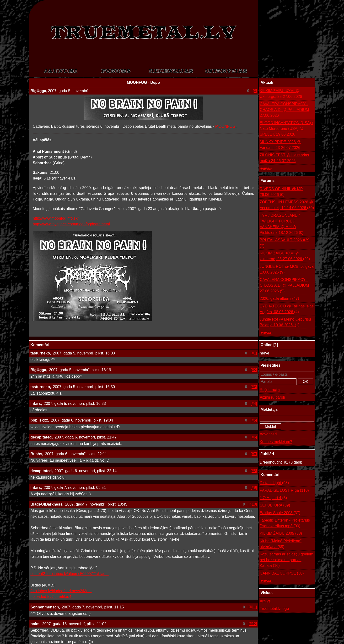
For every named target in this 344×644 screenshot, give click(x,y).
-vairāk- (266, 168)
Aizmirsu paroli (272, 397)
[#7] (254, 454)
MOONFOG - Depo (143, 82)
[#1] (254, 353)
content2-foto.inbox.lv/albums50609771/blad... (69, 574)
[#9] (254, 488)
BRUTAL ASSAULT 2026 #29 (285, 243)
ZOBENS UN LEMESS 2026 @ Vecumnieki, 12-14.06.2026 (287, 205)
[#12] (253, 624)
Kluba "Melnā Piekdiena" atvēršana (281, 544)
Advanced (268, 434)
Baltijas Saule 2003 (280, 513)
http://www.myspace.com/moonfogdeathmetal (71, 224)
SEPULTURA (275, 505)
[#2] (254, 370)
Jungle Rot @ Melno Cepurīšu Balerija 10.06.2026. (285, 323)
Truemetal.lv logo (274, 609)
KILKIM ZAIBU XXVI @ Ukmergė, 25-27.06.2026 (281, 94)
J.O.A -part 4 (273, 498)
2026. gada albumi (279, 299)
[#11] (253, 607)
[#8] (254, 471)
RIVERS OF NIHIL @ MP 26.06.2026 (281, 192)
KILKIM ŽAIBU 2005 (281, 533)
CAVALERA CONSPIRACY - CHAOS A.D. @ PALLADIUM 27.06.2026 (284, 110)
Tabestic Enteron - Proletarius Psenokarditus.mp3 (285, 524)
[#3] (254, 387)
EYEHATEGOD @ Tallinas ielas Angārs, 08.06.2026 (287, 309)
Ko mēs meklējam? (276, 442)
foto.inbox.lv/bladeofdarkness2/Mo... (61, 591)
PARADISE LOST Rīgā (284, 491)
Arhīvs (265, 601)
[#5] (254, 420)
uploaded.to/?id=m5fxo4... (52, 597)
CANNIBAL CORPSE (282, 573)
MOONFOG (225, 126)
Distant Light (274, 483)
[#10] (253, 504)
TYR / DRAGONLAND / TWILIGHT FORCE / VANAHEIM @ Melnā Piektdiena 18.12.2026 (282, 224)
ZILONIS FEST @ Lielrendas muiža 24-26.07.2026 (284, 158)
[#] (255, 91)
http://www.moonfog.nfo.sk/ (56, 218)
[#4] (254, 404)
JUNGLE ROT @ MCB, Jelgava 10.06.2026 (287, 270)
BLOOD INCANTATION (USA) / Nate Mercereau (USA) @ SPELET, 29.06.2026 (286, 129)
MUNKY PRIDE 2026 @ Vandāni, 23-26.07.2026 (280, 145)
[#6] (254, 437)
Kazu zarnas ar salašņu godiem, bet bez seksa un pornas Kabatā (287, 560)
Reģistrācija (270, 390)
